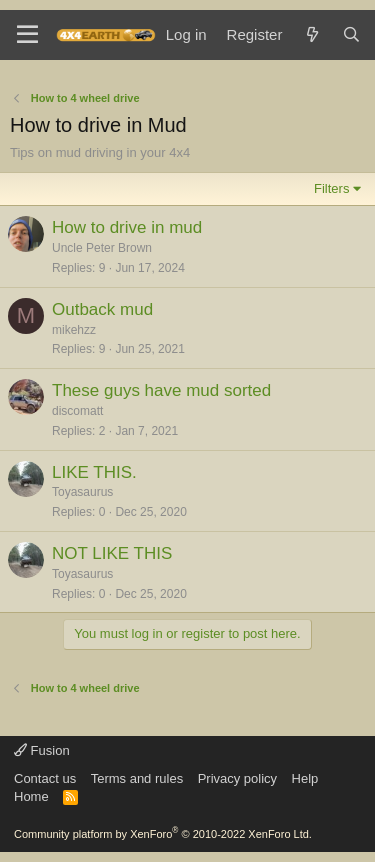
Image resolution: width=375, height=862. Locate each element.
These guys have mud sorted (161, 390)
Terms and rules (137, 778)
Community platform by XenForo (163, 834)
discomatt (77, 411)
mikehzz (74, 330)
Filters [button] (331, 188)
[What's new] (311, 34)
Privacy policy (237, 778)
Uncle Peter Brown (102, 248)
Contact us (45, 778)
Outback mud (102, 309)
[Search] (351, 34)
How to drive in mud (127, 227)
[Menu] (27, 35)
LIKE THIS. (94, 472)
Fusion (42, 750)
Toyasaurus (82, 492)
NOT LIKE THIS (112, 553)
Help (305, 778)
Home (31, 796)
